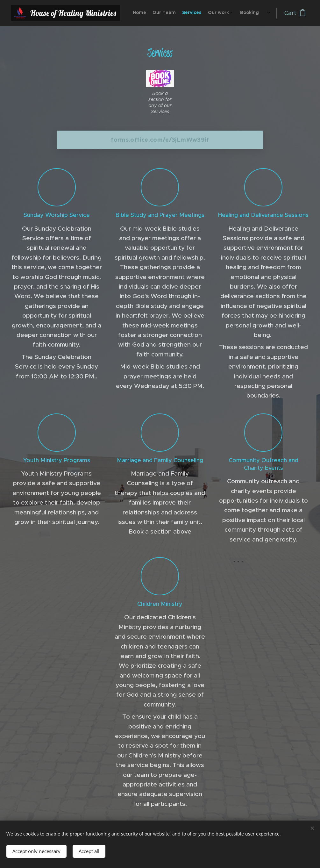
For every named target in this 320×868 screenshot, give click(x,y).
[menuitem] (223, 13)
